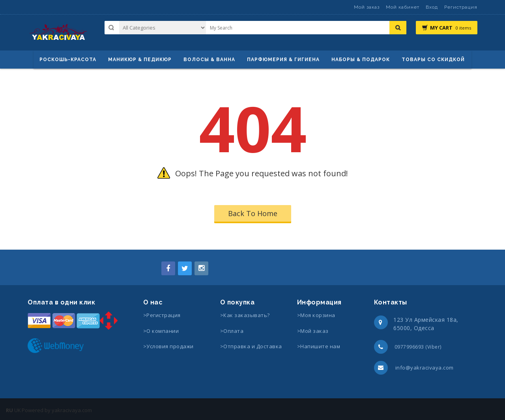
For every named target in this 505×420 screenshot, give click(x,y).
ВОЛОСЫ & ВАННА (209, 60)
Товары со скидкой (433, 60)
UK (18, 410)
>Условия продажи (169, 346)
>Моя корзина (316, 315)
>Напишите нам (319, 346)
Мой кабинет (403, 7)
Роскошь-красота (68, 60)
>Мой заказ (313, 331)
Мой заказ (367, 7)
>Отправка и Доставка (251, 346)
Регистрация (461, 7)
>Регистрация (162, 315)
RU (9, 410)
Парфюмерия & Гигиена (283, 60)
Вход (432, 7)
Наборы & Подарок (361, 60)
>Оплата (232, 331)
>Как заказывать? (245, 315)
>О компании (161, 331)
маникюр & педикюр (140, 60)
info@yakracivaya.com (425, 368)
